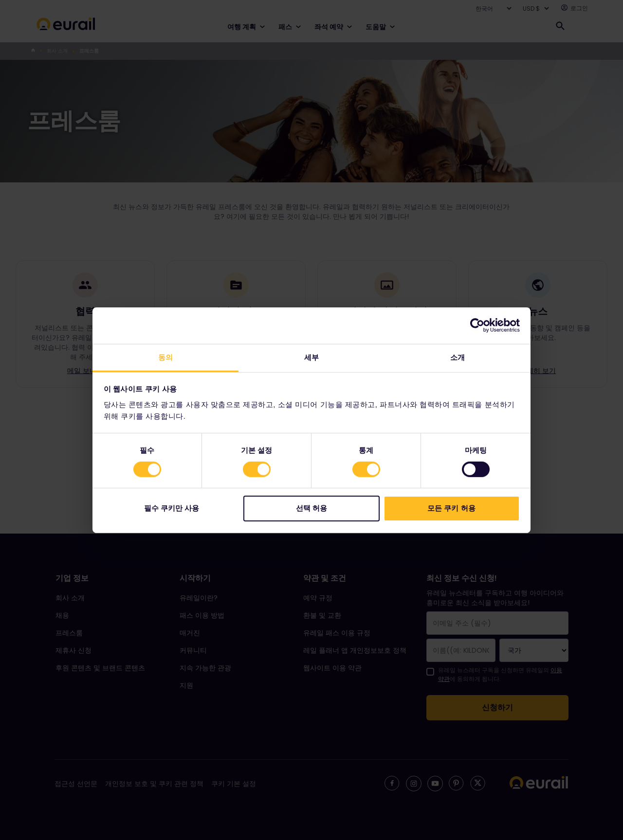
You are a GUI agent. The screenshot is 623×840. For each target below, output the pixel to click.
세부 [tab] (311, 357)
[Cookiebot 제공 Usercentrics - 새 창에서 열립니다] (477, 325)
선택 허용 (311, 508)
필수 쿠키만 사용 (172, 508)
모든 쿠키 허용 (451, 508)
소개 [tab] (458, 357)
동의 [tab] (165, 357)
